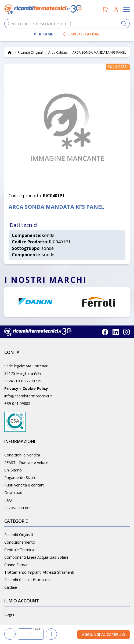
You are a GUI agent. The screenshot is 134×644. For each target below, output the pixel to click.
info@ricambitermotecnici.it (28, 396)
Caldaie (11, 587)
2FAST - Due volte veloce (26, 462)
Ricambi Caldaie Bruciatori (27, 580)
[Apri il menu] (126, 9)
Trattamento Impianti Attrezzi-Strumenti (39, 572)
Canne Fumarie (17, 565)
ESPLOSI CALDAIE (84, 34)
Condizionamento (20, 542)
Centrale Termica (19, 550)
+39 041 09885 (17, 403)
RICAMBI (47, 34)
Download (13, 493)
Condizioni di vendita (22, 455)
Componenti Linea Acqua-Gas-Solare (36, 557)
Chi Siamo (13, 470)
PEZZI (37, 628)
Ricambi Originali (19, 535)
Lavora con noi (17, 508)
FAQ (8, 500)
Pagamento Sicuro (20, 477)
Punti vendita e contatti (24, 485)
